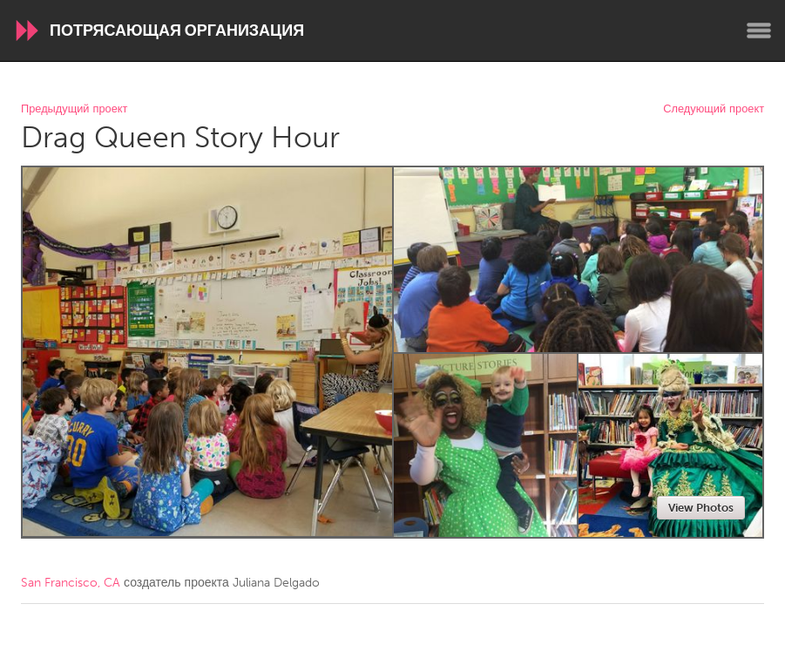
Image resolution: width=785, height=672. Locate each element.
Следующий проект (714, 109)
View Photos (701, 508)
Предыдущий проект (74, 109)
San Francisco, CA (71, 583)
